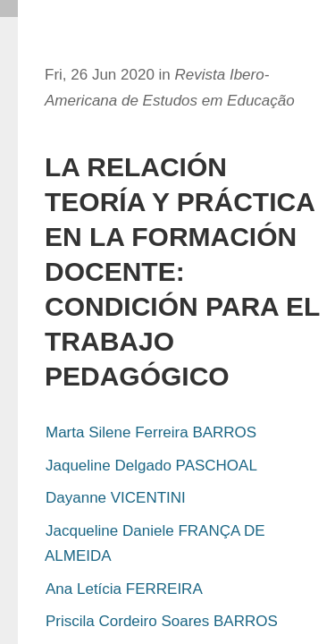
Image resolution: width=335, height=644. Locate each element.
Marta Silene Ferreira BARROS (151, 432)
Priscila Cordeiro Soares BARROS (162, 621)
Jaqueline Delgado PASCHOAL (151, 466)
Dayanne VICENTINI (116, 498)
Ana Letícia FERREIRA (124, 589)
